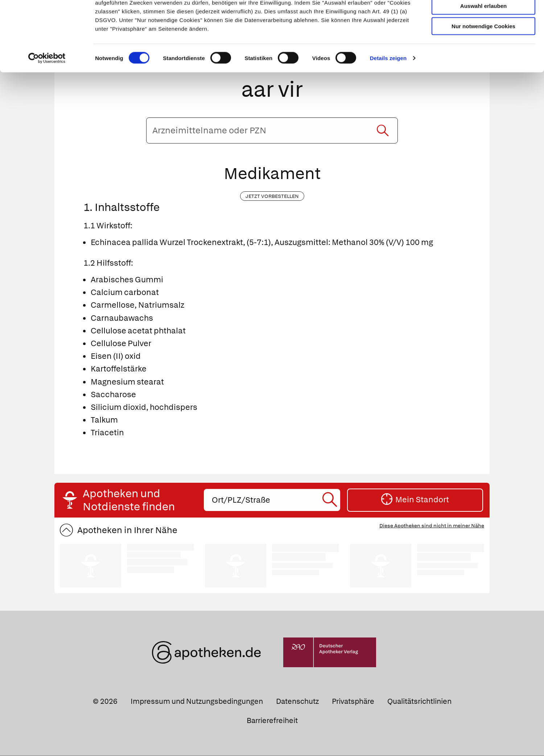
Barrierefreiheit (272, 721)
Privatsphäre (353, 702)
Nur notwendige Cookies (483, 59)
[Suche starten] (383, 131)
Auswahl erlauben (483, 38)
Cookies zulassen (483, 18)
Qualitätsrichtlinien (419, 702)
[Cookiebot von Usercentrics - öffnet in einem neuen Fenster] (47, 91)
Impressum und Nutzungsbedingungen (197, 702)
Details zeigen (388, 90)
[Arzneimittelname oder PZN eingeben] (272, 131)
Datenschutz (297, 702)
